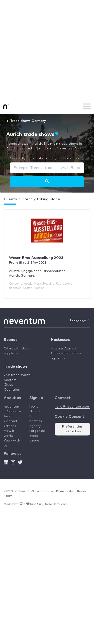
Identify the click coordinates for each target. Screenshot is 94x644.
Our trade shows (17, 375)
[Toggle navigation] (87, 106)
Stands (11, 340)
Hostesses (60, 340)
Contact (11, 421)
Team (8, 416)
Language (79, 320)
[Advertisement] (47, 49)
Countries (12, 390)
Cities (8, 385)
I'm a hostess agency (35, 421)
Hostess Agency (64, 349)
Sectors (10, 380)
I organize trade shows (37, 436)
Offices (10, 426)
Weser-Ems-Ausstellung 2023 (36, 258)
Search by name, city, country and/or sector (45, 158)
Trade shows (16, 367)
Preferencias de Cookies (72, 429)
